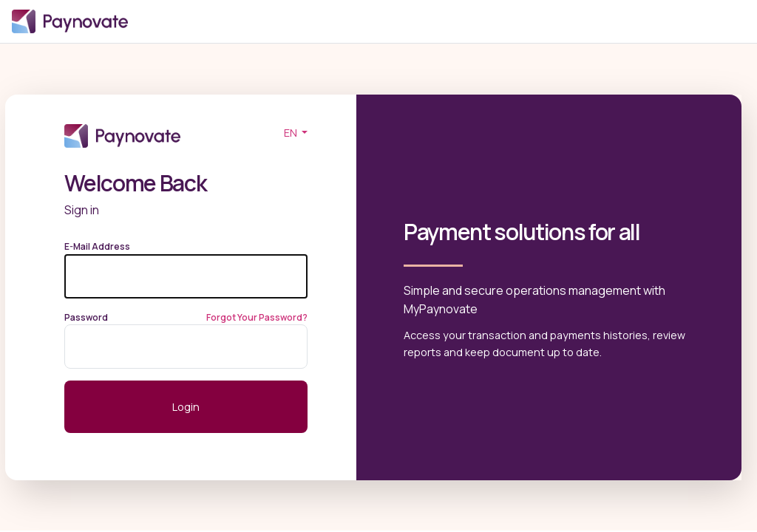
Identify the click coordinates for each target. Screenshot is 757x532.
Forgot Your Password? (257, 317)
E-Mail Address (97, 246)
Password (86, 317)
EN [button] (292, 133)
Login (442, 22)
